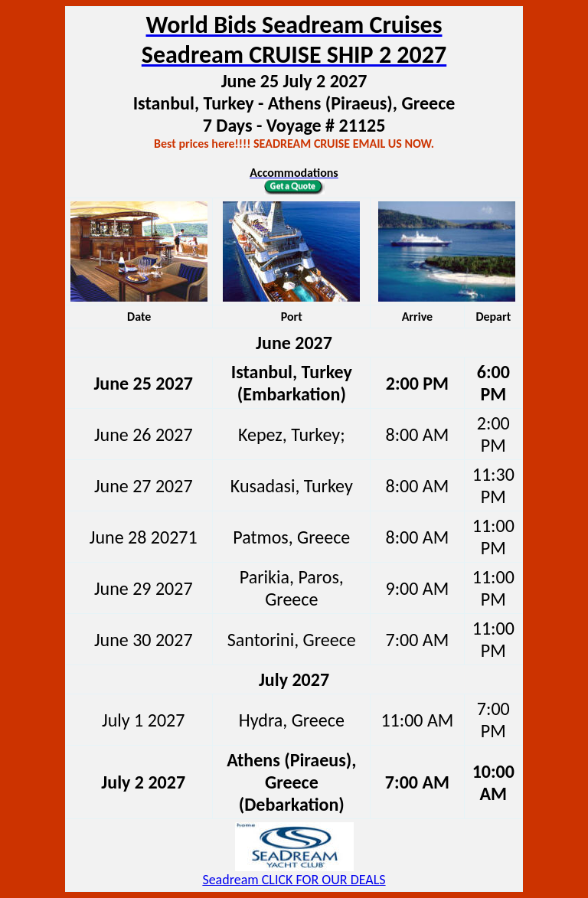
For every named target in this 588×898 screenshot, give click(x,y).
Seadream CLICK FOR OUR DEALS (294, 880)
